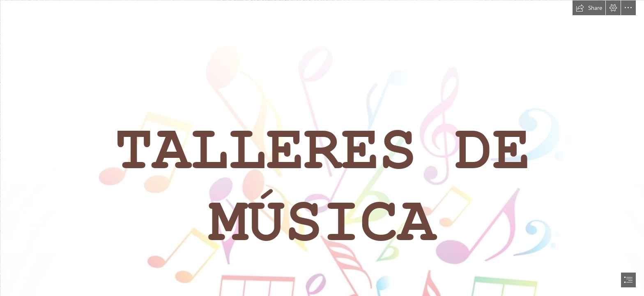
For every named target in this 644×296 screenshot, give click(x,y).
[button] (589, 8)
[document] (322, 148)
